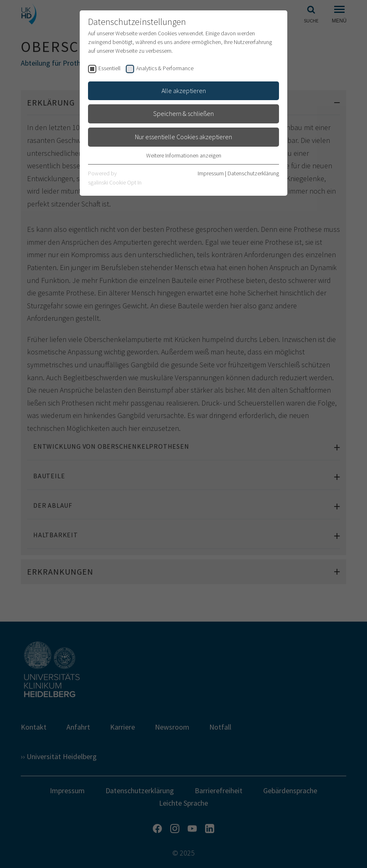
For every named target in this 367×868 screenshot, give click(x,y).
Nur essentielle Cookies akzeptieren (183, 137)
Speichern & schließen (183, 113)
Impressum (211, 173)
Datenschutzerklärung (253, 173)
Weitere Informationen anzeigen (184, 155)
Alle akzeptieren (184, 91)
